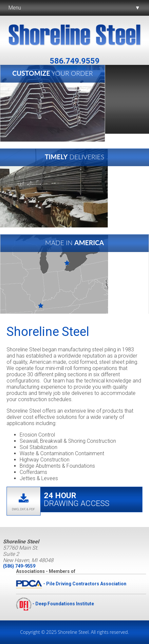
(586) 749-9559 (19, 566)
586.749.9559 (75, 61)
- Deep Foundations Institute (55, 604)
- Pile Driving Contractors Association (71, 584)
